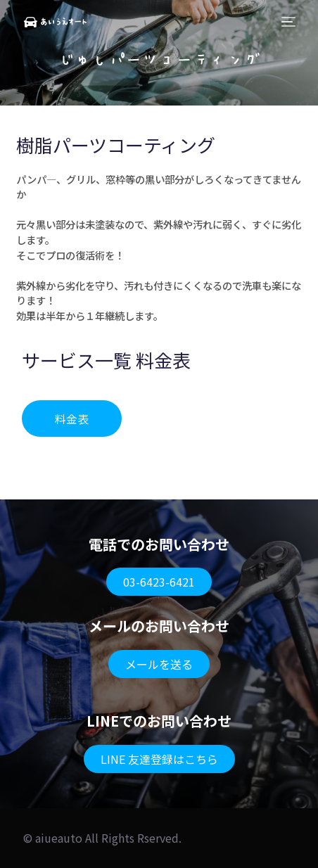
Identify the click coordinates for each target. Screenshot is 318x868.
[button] (72, 419)
